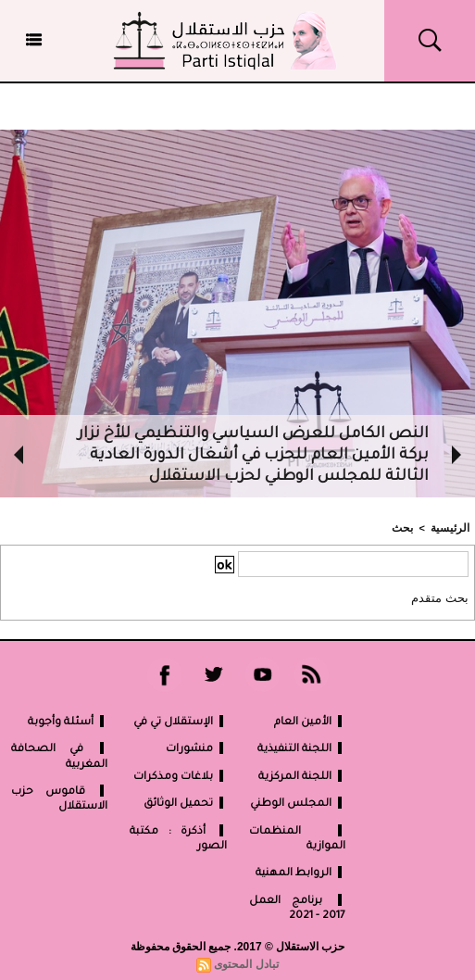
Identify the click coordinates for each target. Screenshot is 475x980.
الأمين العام (310, 720)
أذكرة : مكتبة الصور (178, 837)
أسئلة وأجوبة (68, 720)
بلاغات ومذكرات (180, 775)
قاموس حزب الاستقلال (59, 797)
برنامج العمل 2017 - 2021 (297, 906)
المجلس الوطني (298, 802)
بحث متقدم (443, 597)
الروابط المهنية (300, 871)
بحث (408, 527)
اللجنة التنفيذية (301, 747)
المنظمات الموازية (297, 837)
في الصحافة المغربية (59, 754)
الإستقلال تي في (180, 720)
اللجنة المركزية (302, 775)
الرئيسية (452, 527)
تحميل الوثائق (185, 802)
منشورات (196, 747)
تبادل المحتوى (247, 962)
